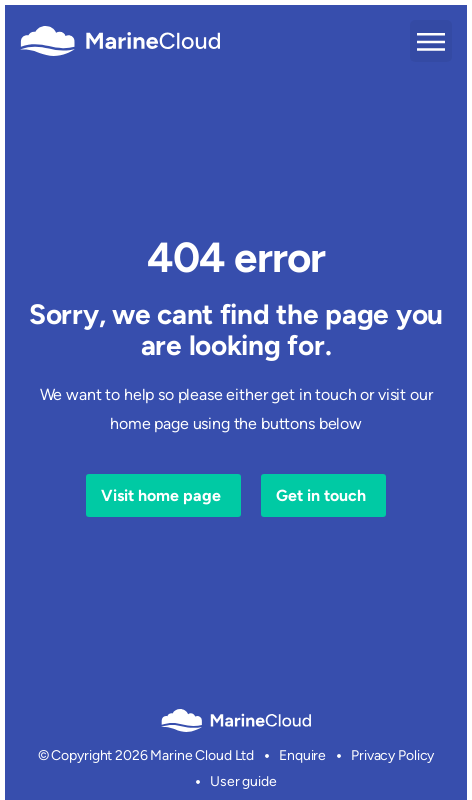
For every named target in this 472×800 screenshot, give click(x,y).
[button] (431, 41)
